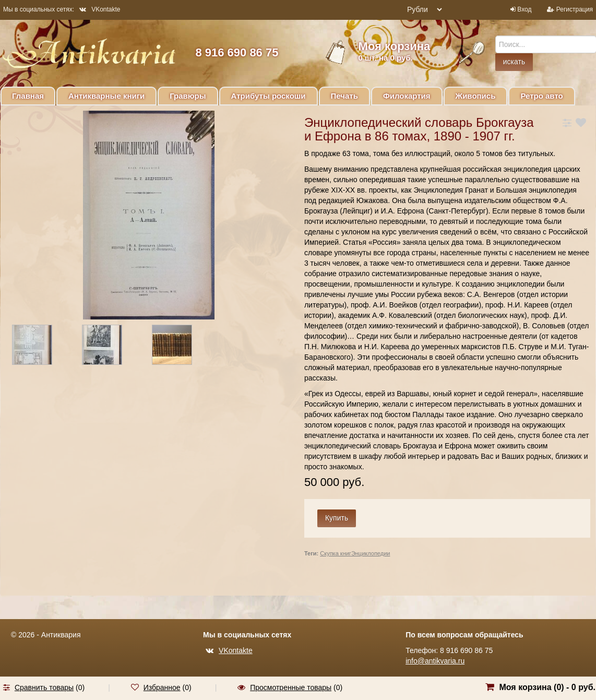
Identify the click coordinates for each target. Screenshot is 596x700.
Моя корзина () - (547, 687)
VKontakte (100, 9)
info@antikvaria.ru (435, 661)
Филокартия (407, 96)
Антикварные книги (106, 96)
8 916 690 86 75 (237, 52)
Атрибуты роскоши (269, 96)
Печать (344, 96)
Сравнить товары (44, 687)
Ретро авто (541, 96)
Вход (524, 9)
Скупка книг (336, 553)
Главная (28, 96)
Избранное (162, 687)
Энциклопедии (371, 553)
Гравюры (188, 96)
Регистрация (575, 9)
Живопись (476, 96)
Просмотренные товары (291, 687)
